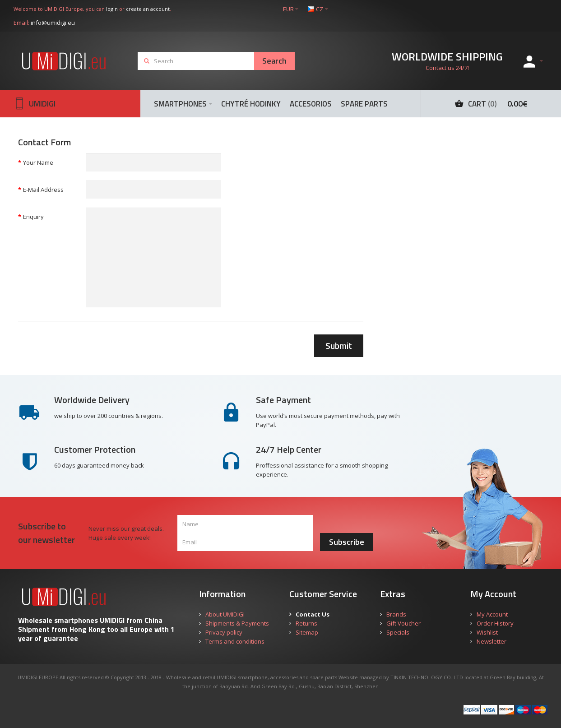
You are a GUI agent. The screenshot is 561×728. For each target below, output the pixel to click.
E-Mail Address (43, 190)
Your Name (38, 162)
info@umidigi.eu (53, 23)
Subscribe (347, 542)
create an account (148, 9)
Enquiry (33, 217)
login (112, 9)
